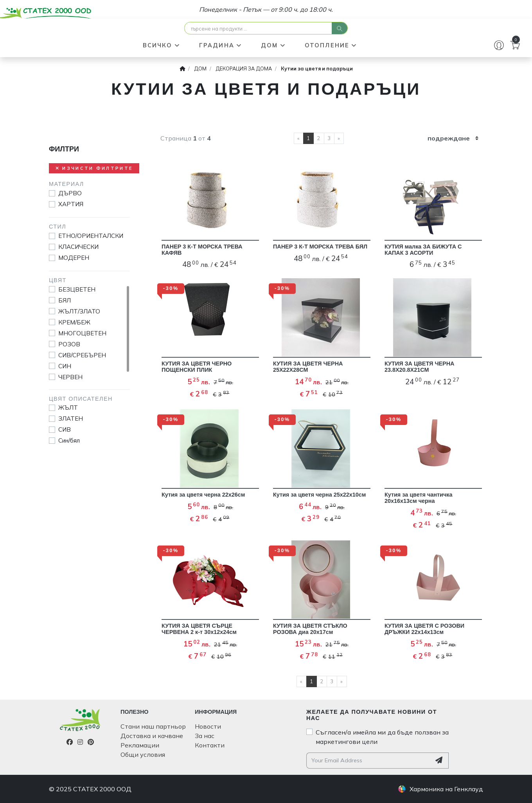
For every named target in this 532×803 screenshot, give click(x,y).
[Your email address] (369, 761)
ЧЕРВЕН (70, 377)
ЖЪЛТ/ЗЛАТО (79, 311)
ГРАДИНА (221, 45)
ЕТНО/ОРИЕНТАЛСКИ (91, 236)
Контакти (210, 745)
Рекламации (140, 745)
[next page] (339, 138)
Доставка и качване (152, 736)
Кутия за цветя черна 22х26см (203, 495)
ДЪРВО (70, 193)
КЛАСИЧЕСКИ (78, 247)
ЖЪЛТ (68, 408)
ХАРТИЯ (71, 204)
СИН (65, 366)
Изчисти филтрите (94, 168)
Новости (208, 726)
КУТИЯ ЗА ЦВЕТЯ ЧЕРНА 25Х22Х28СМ (308, 367)
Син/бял (69, 440)
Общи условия (143, 754)
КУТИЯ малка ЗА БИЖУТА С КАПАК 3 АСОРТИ (423, 250)
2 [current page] (319, 138)
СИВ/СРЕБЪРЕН (82, 355)
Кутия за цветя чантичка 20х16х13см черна (418, 498)
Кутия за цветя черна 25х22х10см (320, 495)
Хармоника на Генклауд (446, 789)
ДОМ (273, 45)
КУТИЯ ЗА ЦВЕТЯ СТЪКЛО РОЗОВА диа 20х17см (310, 629)
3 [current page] (329, 138)
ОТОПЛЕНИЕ (331, 45)
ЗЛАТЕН (71, 419)
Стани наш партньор (153, 726)
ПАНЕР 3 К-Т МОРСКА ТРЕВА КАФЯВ (202, 250)
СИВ (65, 429)
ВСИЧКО (162, 45)
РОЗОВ (69, 344)
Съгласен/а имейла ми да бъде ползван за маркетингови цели (382, 737)
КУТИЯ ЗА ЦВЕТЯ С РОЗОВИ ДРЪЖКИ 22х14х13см (424, 629)
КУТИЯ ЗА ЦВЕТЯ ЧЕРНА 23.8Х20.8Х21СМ (420, 367)
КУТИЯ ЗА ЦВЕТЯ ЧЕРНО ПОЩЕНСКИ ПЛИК (197, 367)
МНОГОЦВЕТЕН (82, 333)
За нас (205, 736)
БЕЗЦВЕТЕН (77, 289)
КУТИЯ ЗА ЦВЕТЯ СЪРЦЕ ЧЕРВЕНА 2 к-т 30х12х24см (199, 629)
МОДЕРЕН (74, 258)
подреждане (449, 138)
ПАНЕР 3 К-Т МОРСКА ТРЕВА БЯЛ (320, 247)
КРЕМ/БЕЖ (74, 322)
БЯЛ (65, 300)
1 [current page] (308, 138)
